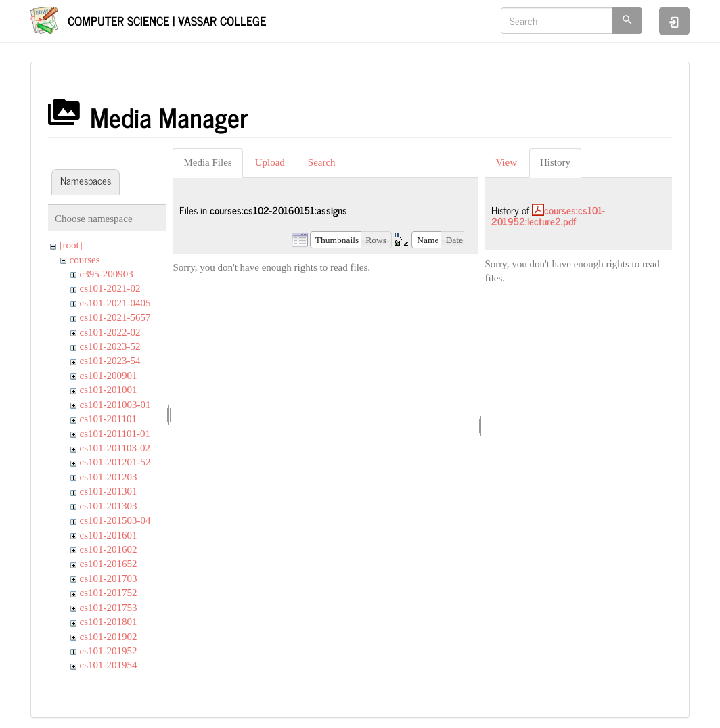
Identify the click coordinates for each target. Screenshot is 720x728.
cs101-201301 (109, 491)
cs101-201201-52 (115, 462)
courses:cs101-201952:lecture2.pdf (548, 216)
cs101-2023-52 (110, 346)
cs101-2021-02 (110, 288)
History (555, 162)
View (506, 162)
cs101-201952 (109, 651)
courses (85, 260)
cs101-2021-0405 (115, 303)
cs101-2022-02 (110, 332)
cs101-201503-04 (115, 520)
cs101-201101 (108, 419)
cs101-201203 (109, 477)
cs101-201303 (109, 506)
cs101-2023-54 (110, 361)
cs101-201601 (109, 535)
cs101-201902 (109, 637)
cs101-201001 (109, 390)
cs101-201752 (109, 593)
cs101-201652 (109, 564)
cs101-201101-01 (115, 434)
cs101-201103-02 (115, 448)
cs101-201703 (109, 578)
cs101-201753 (109, 608)
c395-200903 (107, 274)
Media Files (207, 162)
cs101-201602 (109, 549)
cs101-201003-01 (115, 405)
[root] (71, 245)
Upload (270, 162)
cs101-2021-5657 (115, 317)
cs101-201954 (109, 665)
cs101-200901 (109, 376)
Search (322, 162)
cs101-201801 (109, 622)
